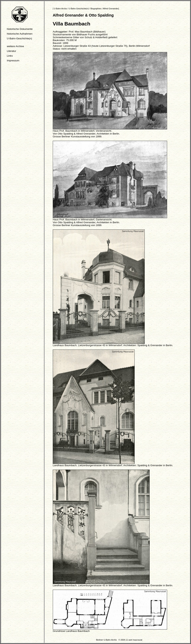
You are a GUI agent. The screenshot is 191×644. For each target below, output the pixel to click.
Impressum (13, 61)
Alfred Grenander (111, 9)
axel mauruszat (135, 640)
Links (10, 56)
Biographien (96, 9)
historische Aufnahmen (20, 34)
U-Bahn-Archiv (60, 9)
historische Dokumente (20, 29)
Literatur (11, 51)
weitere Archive (15, 46)
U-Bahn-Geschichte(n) (19, 38)
